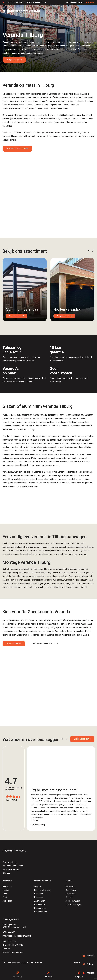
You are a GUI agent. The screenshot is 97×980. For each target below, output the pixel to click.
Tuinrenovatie (40, 908)
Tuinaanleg (39, 897)
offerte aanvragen (31, 547)
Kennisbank (71, 890)
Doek (5, 897)
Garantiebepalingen (11, 869)
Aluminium (7, 886)
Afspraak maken (14, 644)
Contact (69, 897)
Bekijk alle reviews (82, 739)
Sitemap (6, 873)
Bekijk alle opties (14, 60)
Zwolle (86, 635)
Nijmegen (76, 635)
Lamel (5, 894)
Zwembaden (39, 901)
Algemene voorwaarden (13, 866)
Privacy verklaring (10, 862)
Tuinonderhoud (40, 912)
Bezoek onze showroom (17, 149)
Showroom (70, 894)
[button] (89, 251)
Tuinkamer (38, 894)
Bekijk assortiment (16, 316)
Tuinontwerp (39, 905)
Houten (6, 890)
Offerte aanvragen (74, 905)
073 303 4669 (9, 932)
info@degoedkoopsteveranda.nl (17, 936)
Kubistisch (7, 901)
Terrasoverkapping (42, 890)
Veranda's (38, 886)
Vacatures (70, 886)
